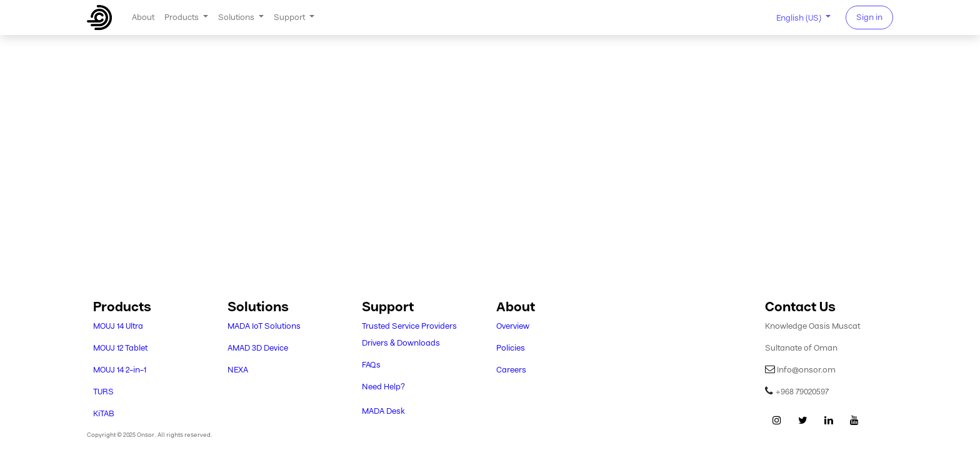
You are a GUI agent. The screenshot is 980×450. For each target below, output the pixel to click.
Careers (511, 370)
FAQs (371, 365)
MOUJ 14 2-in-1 (120, 370)
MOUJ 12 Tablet (120, 348)
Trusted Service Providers (409, 326)
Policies (511, 348)
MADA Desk (383, 411)
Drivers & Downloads (401, 343)
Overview (513, 326)
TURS (103, 392)
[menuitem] (143, 17)
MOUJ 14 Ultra (118, 326)
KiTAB (104, 413)
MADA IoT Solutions (264, 326)
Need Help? (383, 387)
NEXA (238, 370)
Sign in (869, 17)
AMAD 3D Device (258, 348)
